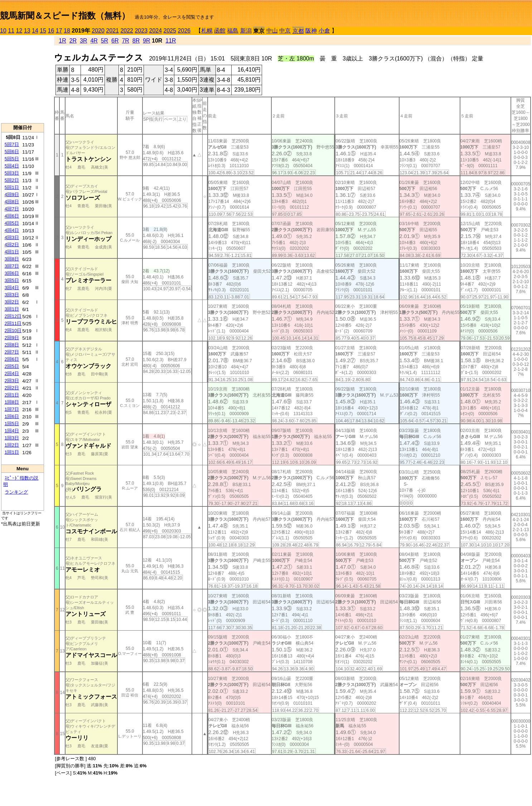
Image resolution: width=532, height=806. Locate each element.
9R (146, 41)
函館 (220, 31)
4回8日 (12, 202)
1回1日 (12, 452)
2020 (98, 31)
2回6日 (12, 359)
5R (105, 41)
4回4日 (12, 230)
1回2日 (12, 445)
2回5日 (12, 366)
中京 (285, 31)
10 (3, 31)
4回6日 (12, 216)
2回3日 (12, 381)
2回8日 (12, 345)
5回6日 (12, 152)
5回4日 (12, 166)
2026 (184, 31)
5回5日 (12, 159)
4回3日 (12, 237)
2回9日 (12, 338)
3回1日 (12, 309)
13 (27, 31)
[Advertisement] (23, 79)
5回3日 (12, 173)
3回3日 (12, 295)
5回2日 (12, 180)
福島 (233, 31)
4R (94, 41)
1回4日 (12, 431)
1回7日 (12, 409)
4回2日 (12, 245)
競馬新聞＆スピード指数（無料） (65, 16)
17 (59, 31)
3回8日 (12, 259)
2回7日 (12, 352)
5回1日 (12, 187)
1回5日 (12, 424)
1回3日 (12, 438)
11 (11, 31)
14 (35, 31)
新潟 (246, 31)
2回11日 (13, 323)
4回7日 (12, 209)
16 (51, 31)
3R (83, 41)
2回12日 (13, 316)
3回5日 (12, 280)
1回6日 (12, 416)
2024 (155, 31)
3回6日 (12, 273)
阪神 (311, 31)
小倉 (324, 31)
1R (62, 41)
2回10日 (13, 331)
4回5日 (12, 223)
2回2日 (12, 388)
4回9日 (12, 195)
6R (115, 41)
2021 (112, 31)
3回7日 (12, 266)
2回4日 (12, 373)
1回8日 (12, 402)
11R (171, 41)
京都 (298, 31)
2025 (170, 31)
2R (73, 41)
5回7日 (12, 144)
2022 (127, 31)
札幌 (207, 31)
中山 (272, 31)
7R (125, 41)
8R (136, 41)
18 (67, 31)
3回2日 (12, 302)
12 (19, 31)
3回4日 (12, 288)
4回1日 (12, 252)
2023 (141, 31)
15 (43, 31)
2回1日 (12, 395)
